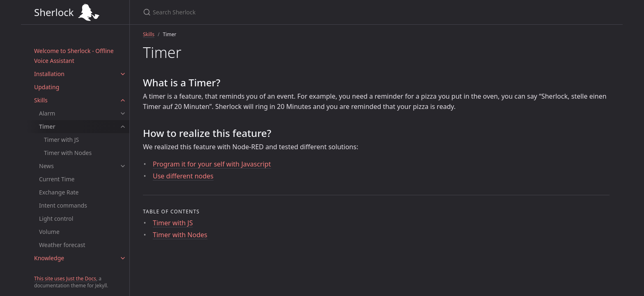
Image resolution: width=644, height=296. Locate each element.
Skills (41, 100)
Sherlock (75, 12)
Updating (47, 87)
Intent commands (63, 205)
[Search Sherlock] (322, 12)
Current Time (57, 179)
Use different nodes (183, 176)
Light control (56, 219)
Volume (49, 232)
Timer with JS (61, 140)
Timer (47, 126)
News (46, 166)
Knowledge (49, 258)
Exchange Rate (59, 192)
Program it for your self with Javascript (212, 164)
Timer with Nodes (68, 153)
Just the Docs (81, 279)
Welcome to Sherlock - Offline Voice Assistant (74, 56)
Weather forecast (62, 245)
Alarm (47, 113)
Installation (49, 74)
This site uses (50, 279)
